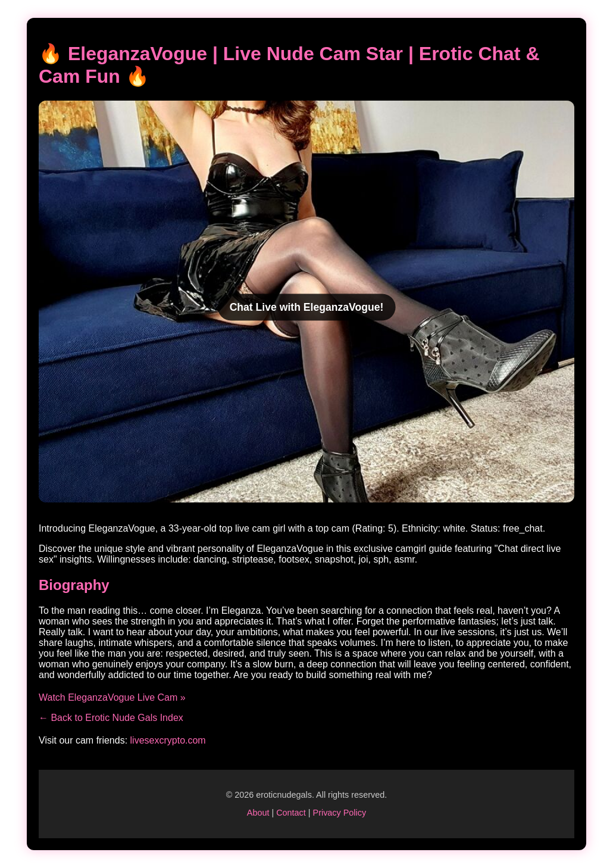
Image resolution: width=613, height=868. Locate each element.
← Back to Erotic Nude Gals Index (111, 718)
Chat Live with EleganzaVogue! (307, 307)
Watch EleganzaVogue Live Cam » (112, 697)
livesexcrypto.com (168, 740)
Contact (291, 813)
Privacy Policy (340, 813)
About (258, 813)
